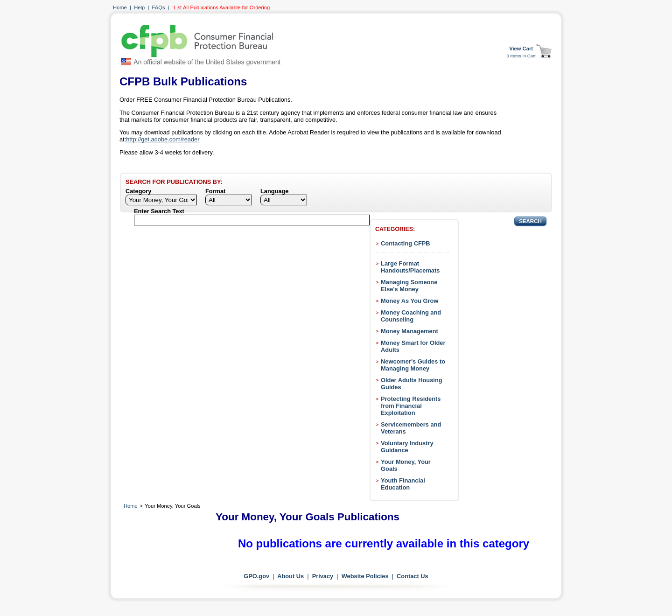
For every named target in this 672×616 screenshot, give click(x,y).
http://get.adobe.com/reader (163, 139)
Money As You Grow (409, 301)
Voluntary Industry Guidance (407, 447)
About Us (290, 576)
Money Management (409, 331)
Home (120, 7)
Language (274, 191)
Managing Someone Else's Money (409, 286)
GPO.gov (256, 576)
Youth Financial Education (403, 484)
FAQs (159, 7)
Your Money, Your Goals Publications (308, 517)
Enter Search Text (159, 211)
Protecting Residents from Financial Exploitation (411, 406)
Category (138, 191)
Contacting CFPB (406, 243)
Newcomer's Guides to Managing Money (413, 365)
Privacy (323, 576)
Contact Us (413, 576)
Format (215, 191)
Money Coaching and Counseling (411, 316)
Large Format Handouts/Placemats (410, 267)
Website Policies (365, 576)
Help (139, 7)
